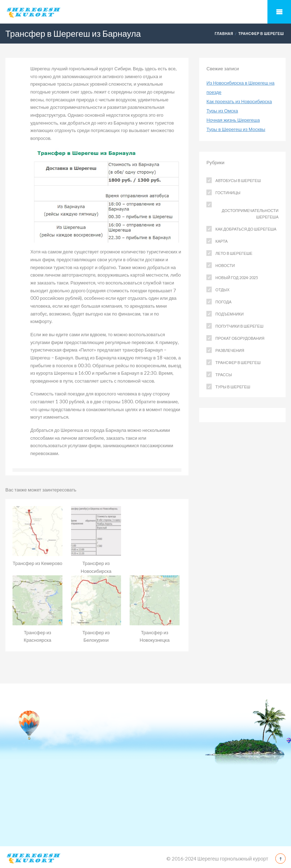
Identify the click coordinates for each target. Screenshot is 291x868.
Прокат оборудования (240, 338)
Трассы (224, 375)
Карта (221, 241)
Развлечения (230, 350)
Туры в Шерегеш (233, 387)
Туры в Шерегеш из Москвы (236, 129)
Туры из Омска (222, 111)
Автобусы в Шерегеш (238, 180)
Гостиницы (228, 193)
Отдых (222, 290)
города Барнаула (108, 430)
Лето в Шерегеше (234, 253)
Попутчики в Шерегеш (239, 326)
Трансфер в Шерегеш (261, 34)
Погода (223, 302)
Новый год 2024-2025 (237, 277)
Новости (225, 265)
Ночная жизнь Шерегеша (233, 120)
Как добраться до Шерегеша (246, 229)
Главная (224, 34)
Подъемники (229, 314)
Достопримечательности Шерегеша (250, 214)
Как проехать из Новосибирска (239, 101)
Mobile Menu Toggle (279, 12)
